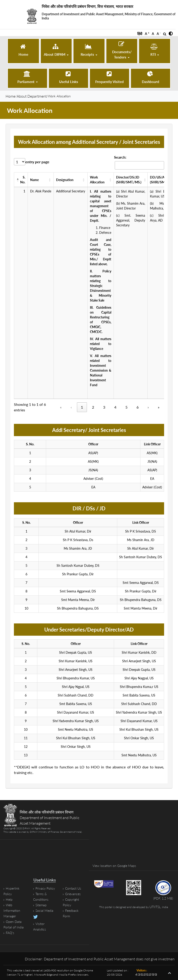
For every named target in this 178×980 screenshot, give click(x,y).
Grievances (73, 894)
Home (10, 96)
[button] (171, 34)
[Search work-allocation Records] (139, 165)
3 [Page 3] (104, 407)
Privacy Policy (45, 888)
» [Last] (159, 407)
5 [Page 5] (126, 407)
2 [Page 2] (93, 407)
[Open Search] (165, 34)
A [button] (147, 34)
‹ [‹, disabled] (71, 407)
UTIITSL (155, 907)
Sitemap (41, 905)
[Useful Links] (68, 78)
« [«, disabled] (61, 407)
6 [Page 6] (138, 407)
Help (9, 899)
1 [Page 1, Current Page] (82, 407)
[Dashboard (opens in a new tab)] (151, 78)
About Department (32, 96)
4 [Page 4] (115, 407)
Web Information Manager (12, 911)
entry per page (37, 162)
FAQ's (10, 933)
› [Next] (148, 407)
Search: (120, 157)
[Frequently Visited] (110, 78)
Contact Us (73, 888)
